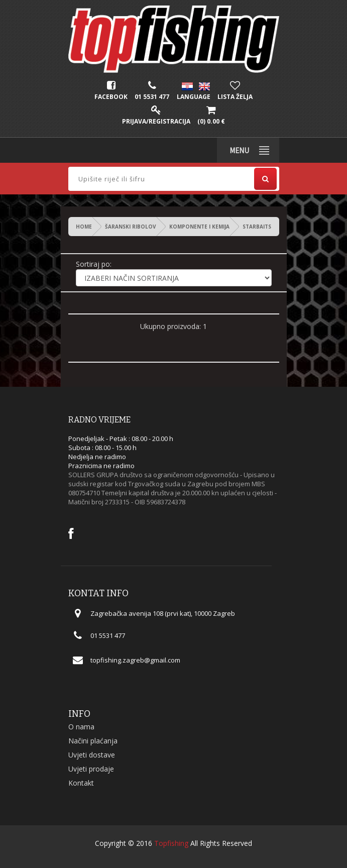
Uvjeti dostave (92, 755)
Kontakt (81, 783)
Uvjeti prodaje (91, 769)
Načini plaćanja (93, 741)
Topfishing (171, 843)
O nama (81, 727)
